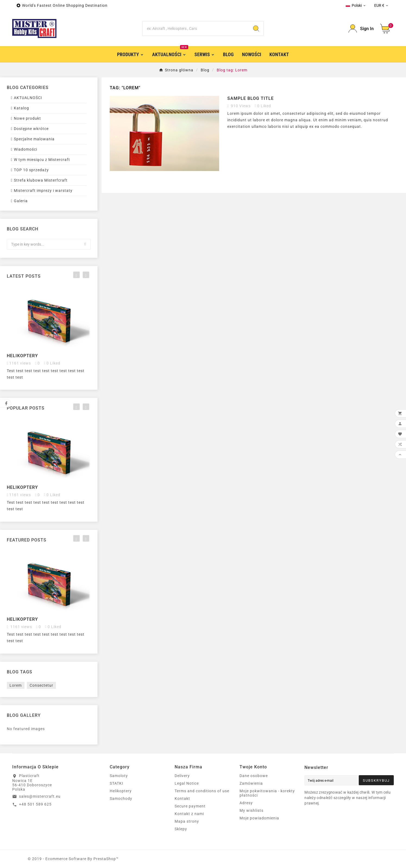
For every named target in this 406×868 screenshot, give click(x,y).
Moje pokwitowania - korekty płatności (267, 793)
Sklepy (181, 829)
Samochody (121, 799)
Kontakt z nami (189, 814)
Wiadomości (26, 149)
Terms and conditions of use (202, 791)
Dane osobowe (254, 776)
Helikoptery (22, 356)
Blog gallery (24, 715)
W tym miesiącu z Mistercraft (42, 160)
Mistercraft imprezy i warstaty (43, 191)
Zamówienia (251, 783)
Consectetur (41, 685)
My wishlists (251, 810)
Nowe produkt (27, 118)
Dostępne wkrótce (31, 129)
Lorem (16, 685)
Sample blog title (251, 98)
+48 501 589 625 (35, 804)
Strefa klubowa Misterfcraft (41, 180)
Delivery (182, 776)
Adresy (246, 803)
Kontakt (182, 799)
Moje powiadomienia (259, 818)
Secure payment (190, 806)
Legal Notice (187, 783)
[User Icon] (361, 29)
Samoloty (119, 776)
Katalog (21, 108)
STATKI (117, 783)
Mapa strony (187, 821)
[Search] (196, 28)
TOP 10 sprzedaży (31, 170)
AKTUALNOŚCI (28, 98)
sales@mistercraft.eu (40, 796)
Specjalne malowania (34, 139)
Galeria (21, 201)
